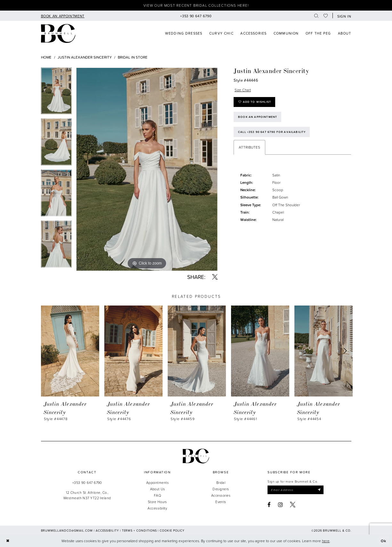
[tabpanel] (56, 93)
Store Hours (157, 502)
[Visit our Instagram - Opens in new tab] (280, 505)
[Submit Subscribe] (319, 490)
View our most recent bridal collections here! (196, 5)
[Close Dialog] (8, 541)
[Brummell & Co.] (196, 456)
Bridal (221, 482)
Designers (221, 489)
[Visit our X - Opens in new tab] (293, 505)
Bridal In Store (133, 57)
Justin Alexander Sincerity (85, 57)
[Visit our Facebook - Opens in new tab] (269, 505)
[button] (343, 16)
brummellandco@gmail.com (67, 531)
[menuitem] (63, 16)
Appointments (157, 482)
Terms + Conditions (140, 531)
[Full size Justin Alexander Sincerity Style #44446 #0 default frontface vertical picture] (147, 169)
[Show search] (316, 16)
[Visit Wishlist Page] (326, 16)
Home (46, 57)
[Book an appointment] (63, 16)
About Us (158, 489)
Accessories (221, 495)
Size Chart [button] (243, 90)
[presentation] (70, 351)
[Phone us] (196, 16)
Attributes (249, 147)
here (326, 541)
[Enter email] (296, 490)
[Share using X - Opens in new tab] (215, 277)
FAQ (157, 495)
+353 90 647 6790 (87, 482)
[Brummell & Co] (58, 33)
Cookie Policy (172, 531)
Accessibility (157, 508)
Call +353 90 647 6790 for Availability (272, 132)
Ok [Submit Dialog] (384, 541)
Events (221, 502)
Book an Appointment (258, 117)
